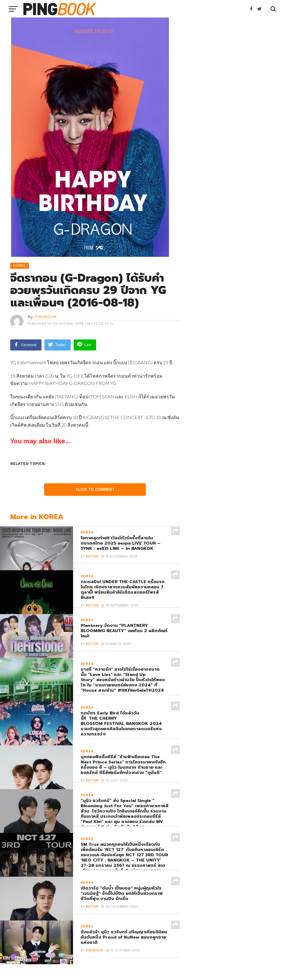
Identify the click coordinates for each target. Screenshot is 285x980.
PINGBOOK (45, 317)
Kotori (92, 556)
